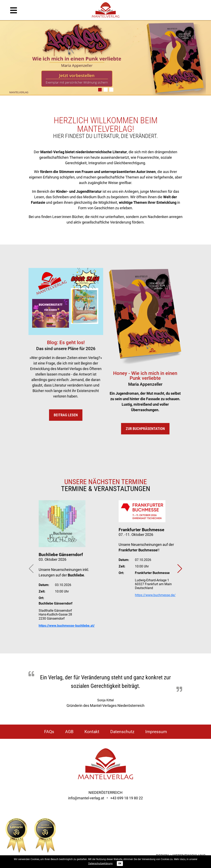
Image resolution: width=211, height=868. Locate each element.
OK (120, 864)
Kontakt (92, 732)
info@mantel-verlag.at (86, 798)
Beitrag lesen (66, 415)
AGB (69, 732)
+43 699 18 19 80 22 (127, 798)
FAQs (49, 732)
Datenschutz (122, 732)
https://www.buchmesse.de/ (155, 595)
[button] (100, 90)
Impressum (156, 732)
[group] (105, 61)
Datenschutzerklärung (100, 864)
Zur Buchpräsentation (145, 429)
